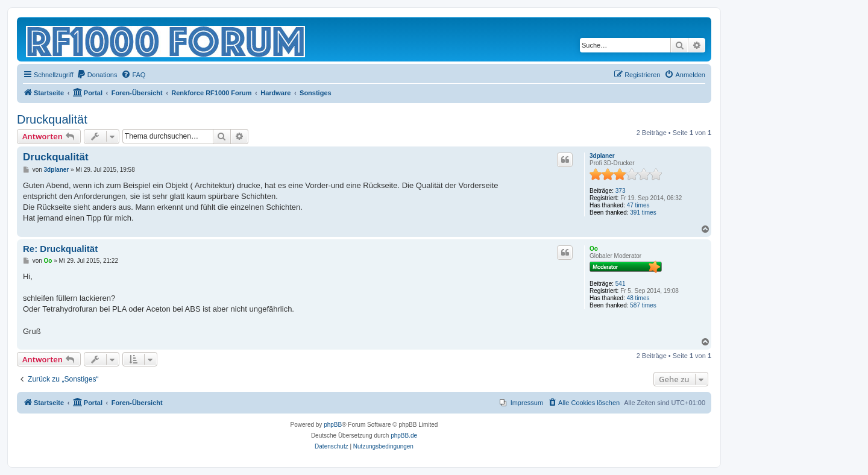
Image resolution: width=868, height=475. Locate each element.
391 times (643, 212)
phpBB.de (404, 436)
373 (621, 191)
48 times (638, 298)
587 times (643, 305)
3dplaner (602, 156)
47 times (638, 205)
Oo (594, 249)
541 (621, 284)
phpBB (333, 425)
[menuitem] (97, 75)
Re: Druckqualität (60, 249)
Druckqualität (52, 119)
